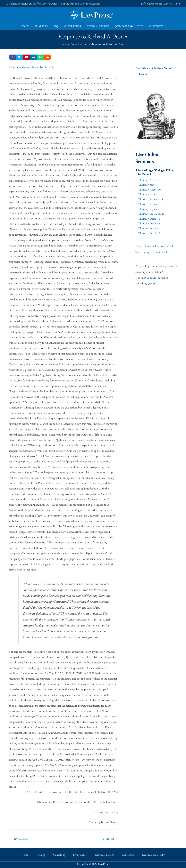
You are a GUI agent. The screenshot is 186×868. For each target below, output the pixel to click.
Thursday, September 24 (152, 213)
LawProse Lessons (100, 854)
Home (26, 26)
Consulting (73, 26)
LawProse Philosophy (141, 854)
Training (42, 26)
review (12, 105)
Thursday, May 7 (148, 185)
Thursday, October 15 (151, 228)
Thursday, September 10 (152, 204)
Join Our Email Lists (128, 26)
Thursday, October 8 (150, 223)
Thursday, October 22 (151, 233)
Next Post (110, 838)
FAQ (56, 26)
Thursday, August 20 (150, 189)
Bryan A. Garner (98, 26)
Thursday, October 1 (150, 218)
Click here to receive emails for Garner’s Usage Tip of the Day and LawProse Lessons (53, 3)
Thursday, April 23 (149, 180)
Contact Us (155, 26)
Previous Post (18, 838)
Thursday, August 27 (150, 194)
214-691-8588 (172, 3)
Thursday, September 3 (151, 199)
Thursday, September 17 (152, 209)
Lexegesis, (152, 277)
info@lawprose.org (152, 3)
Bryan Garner (79, 854)
